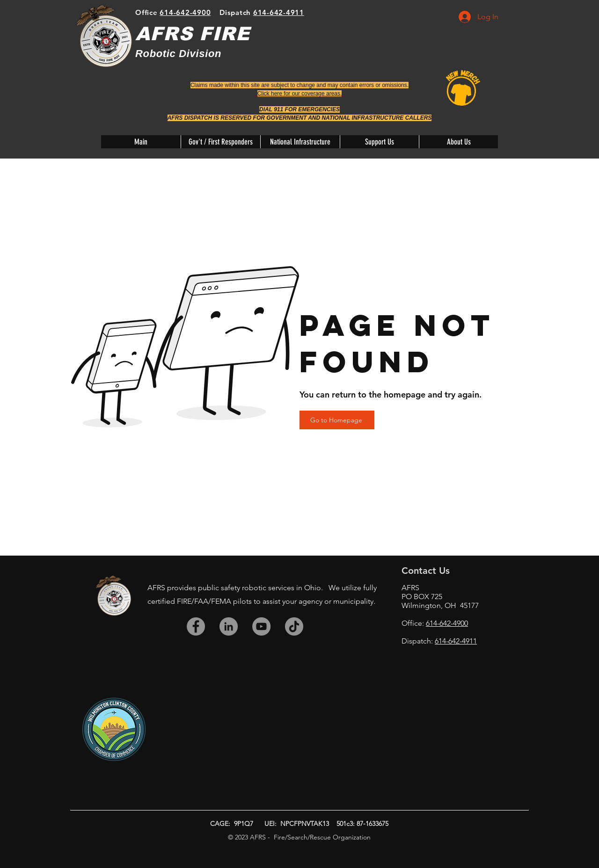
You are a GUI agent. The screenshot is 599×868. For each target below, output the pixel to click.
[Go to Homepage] (337, 420)
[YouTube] (261, 626)
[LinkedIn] (229, 626)
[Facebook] (196, 626)
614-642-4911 (279, 12)
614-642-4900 (185, 12)
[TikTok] (294, 626)
